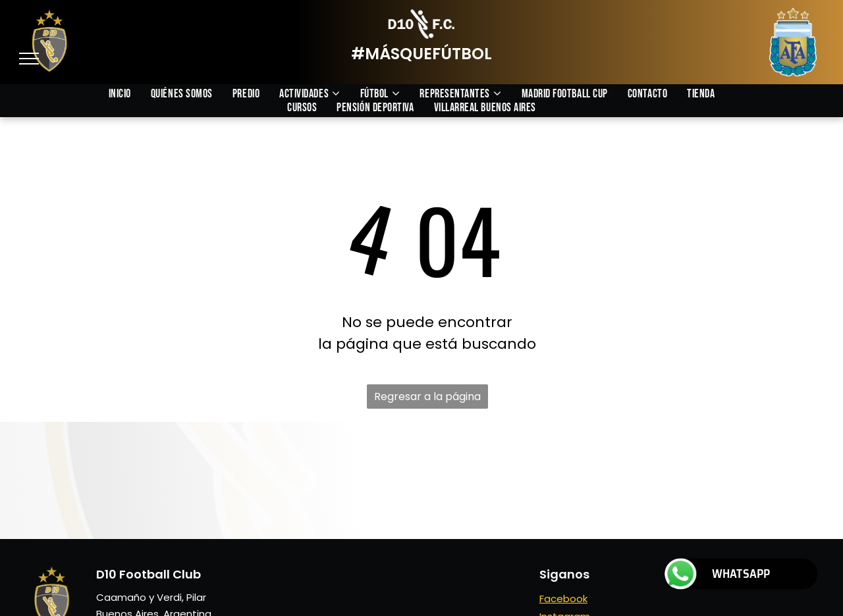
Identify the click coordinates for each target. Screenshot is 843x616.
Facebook (563, 599)
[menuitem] (130, 94)
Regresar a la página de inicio (427, 399)
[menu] (29, 59)
